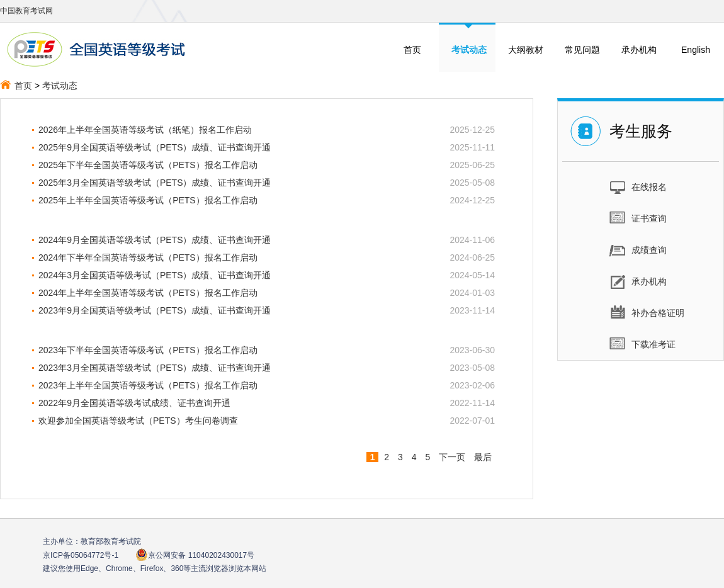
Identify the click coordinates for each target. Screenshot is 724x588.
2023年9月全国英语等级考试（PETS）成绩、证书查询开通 (155, 310)
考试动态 (60, 86)
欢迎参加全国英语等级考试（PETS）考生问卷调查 (138, 421)
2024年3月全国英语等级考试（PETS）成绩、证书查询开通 (155, 275)
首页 (412, 50)
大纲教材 (526, 50)
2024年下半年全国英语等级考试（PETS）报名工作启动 (148, 257)
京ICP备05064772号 (81, 555)
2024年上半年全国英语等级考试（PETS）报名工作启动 (148, 293)
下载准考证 (642, 344)
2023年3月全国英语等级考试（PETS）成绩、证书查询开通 (155, 368)
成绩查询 (638, 249)
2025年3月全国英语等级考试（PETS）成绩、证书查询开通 (155, 183)
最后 (483, 457)
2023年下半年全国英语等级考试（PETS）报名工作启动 (148, 350)
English (696, 50)
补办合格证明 (647, 312)
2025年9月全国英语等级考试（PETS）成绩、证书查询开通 (155, 147)
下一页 (452, 457)
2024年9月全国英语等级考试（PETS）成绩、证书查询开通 (155, 240)
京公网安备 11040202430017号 (195, 555)
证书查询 (638, 218)
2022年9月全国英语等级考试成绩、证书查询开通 (134, 403)
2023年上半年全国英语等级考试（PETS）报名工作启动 (148, 385)
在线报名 (638, 186)
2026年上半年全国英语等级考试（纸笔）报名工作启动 (145, 130)
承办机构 (639, 50)
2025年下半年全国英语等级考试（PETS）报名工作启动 (148, 165)
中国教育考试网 (26, 11)
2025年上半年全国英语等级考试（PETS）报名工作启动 (148, 200)
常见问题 (582, 50)
